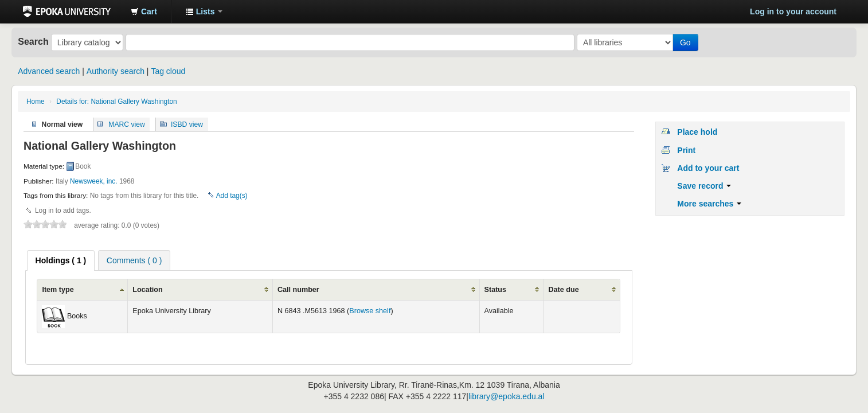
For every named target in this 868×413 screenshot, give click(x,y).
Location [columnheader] (147, 290)
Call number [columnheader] (298, 290)
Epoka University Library (67, 11)
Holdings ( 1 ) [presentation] (61, 260)
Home (36, 102)
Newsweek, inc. (94, 181)
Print (686, 150)
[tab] (61, 260)
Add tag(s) (232, 196)
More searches (709, 204)
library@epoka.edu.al (507, 396)
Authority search (116, 71)
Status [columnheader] (496, 290)
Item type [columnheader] (58, 290)
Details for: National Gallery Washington (116, 102)
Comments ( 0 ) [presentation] (134, 260)
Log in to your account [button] (793, 11)
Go (685, 42)
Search (33, 41)
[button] (144, 11)
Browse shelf (370, 311)
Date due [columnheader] (563, 290)
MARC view (127, 124)
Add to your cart (708, 168)
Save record (704, 186)
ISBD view (187, 124)
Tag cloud (168, 71)
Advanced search (49, 71)
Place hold (697, 132)
